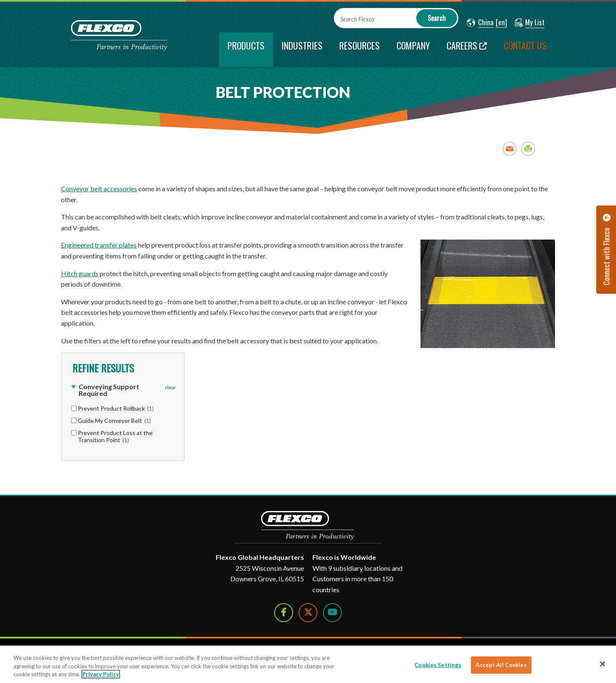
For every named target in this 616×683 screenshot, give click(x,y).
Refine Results (102, 368)
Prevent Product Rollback (116, 408)
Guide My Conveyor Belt (114, 421)
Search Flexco (357, 19)
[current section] (246, 50)
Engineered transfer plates (99, 245)
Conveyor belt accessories (99, 189)
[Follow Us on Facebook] (284, 613)
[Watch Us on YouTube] (332, 613)
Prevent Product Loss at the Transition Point (115, 436)
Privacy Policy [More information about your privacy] (101, 674)
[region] (308, 664)
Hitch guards (80, 273)
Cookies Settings (438, 665)
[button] (480, 23)
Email (510, 149)
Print (528, 149)
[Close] (603, 664)
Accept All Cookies (501, 665)
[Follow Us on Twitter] (308, 613)
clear (171, 387)
